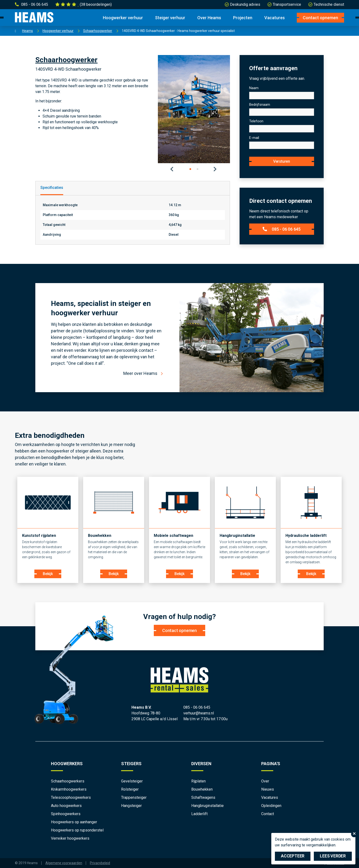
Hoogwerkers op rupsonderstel (77, 830)
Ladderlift (199, 814)
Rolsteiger (130, 789)
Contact (268, 814)
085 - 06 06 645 (282, 229)
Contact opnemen (320, 18)
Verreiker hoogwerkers (70, 838)
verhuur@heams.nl (199, 713)
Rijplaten (198, 781)
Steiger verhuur (170, 18)
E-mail (254, 138)
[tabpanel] (194, 109)
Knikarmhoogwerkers (69, 789)
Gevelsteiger (132, 781)
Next (216, 169)
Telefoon (256, 121)
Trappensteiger (134, 797)
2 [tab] (198, 169)
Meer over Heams (140, 373)
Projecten (243, 18)
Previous (172, 169)
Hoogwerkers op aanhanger (74, 822)
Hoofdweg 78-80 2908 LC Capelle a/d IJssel (155, 716)
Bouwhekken (202, 789)
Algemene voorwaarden (64, 863)
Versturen (282, 161)
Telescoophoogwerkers (71, 797)
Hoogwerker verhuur (123, 18)
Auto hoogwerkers (66, 806)
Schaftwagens (203, 797)
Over (265, 781)
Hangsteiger (131, 806)
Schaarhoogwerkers (68, 781)
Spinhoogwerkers (66, 814)
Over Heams (209, 18)
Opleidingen (271, 806)
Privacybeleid (100, 863)
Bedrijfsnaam (260, 105)
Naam (254, 88)
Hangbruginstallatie (207, 806)
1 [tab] (190, 169)
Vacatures (275, 18)
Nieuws (268, 789)
